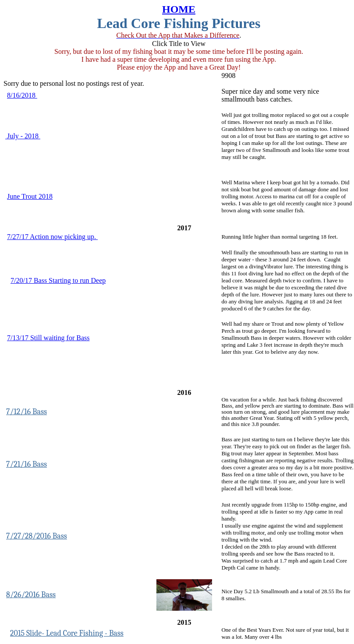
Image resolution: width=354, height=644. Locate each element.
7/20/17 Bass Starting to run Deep (58, 280)
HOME (179, 9)
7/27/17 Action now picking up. (52, 237)
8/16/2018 (22, 95)
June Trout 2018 (30, 196)
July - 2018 (23, 136)
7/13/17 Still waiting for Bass (48, 338)
